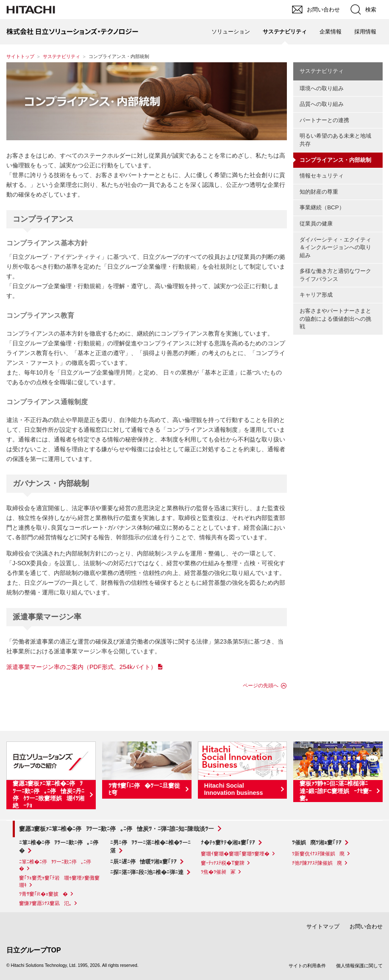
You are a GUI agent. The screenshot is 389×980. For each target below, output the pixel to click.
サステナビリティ (61, 56)
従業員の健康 (316, 223)
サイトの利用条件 (307, 966)
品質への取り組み (322, 104)
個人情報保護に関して (359, 966)
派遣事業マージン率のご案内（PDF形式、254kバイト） (81, 667)
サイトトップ (20, 56)
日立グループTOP (34, 950)
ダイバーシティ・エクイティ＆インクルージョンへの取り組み (335, 247)
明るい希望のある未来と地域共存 (335, 140)
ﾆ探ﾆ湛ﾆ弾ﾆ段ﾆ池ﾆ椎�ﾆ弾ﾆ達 (147, 872)
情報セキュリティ (322, 176)
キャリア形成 (316, 295)
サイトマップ (323, 926)
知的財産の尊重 (319, 192)
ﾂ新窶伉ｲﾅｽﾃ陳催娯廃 (318, 854)
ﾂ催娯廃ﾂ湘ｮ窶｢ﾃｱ (317, 843)
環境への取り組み (322, 88)
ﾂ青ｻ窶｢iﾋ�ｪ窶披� (43, 894)
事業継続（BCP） (322, 207)
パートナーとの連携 (324, 120)
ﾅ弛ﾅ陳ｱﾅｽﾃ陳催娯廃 (317, 863)
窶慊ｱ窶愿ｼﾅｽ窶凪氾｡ (45, 903)
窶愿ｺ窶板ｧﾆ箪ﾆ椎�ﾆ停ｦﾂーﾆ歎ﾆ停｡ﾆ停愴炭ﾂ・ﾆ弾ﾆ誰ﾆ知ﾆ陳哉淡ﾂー (117, 829)
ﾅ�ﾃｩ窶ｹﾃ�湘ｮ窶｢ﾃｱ (228, 843)
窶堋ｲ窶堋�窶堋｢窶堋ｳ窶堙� (235, 854)
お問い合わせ (366, 926)
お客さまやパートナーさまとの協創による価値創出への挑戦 (335, 319)
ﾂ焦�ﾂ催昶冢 (218, 872)
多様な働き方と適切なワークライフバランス (335, 275)
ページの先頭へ (261, 686)
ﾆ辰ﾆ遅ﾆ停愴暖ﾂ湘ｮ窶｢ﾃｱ (143, 862)
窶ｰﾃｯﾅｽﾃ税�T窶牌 (223, 863)
